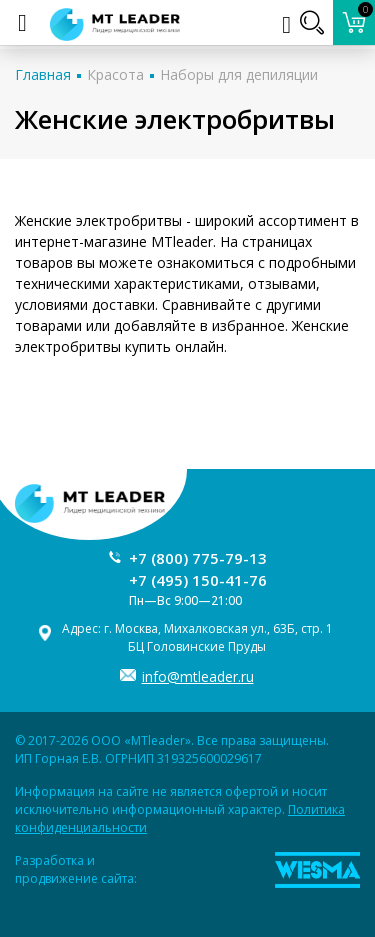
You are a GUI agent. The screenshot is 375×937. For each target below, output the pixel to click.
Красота (115, 74)
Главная (43, 74)
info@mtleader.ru (198, 676)
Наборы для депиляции (239, 74)
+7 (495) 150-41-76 (198, 580)
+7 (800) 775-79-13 (198, 558)
